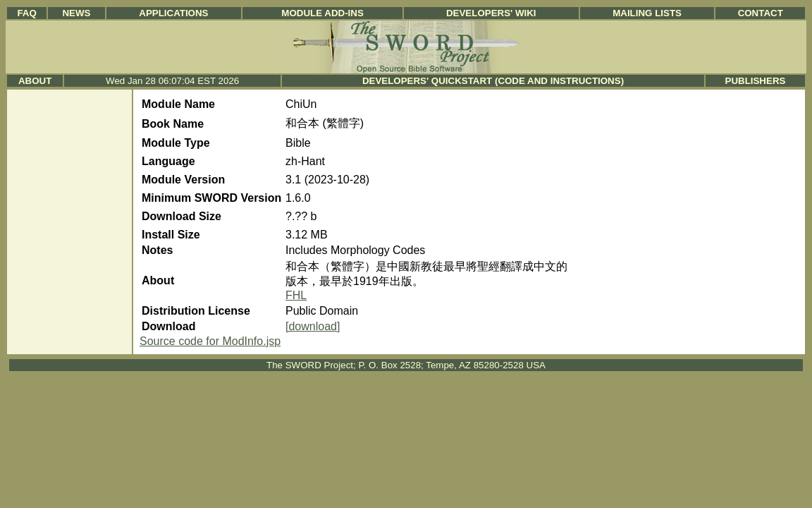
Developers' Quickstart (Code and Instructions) (493, 81)
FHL (296, 295)
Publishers (756, 81)
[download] (313, 326)
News (76, 13)
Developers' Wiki (491, 13)
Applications (173, 13)
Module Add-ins (322, 13)
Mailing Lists (647, 13)
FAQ (26, 13)
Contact (761, 13)
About (35, 81)
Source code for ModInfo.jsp (210, 341)
